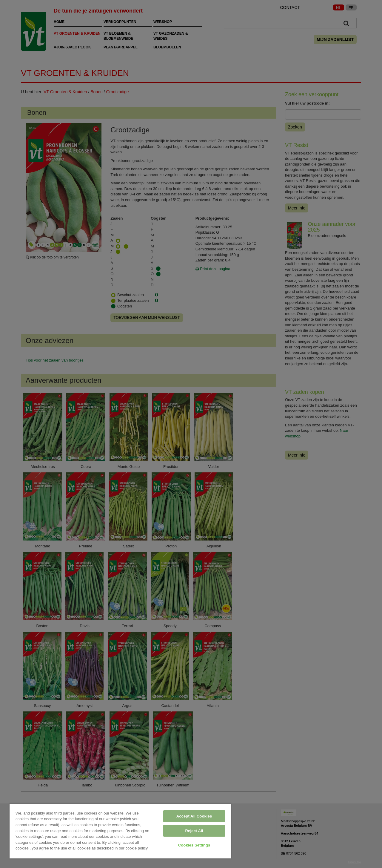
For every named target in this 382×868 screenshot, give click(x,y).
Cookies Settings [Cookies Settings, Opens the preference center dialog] (194, 845)
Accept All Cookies (194, 816)
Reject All (194, 831)
